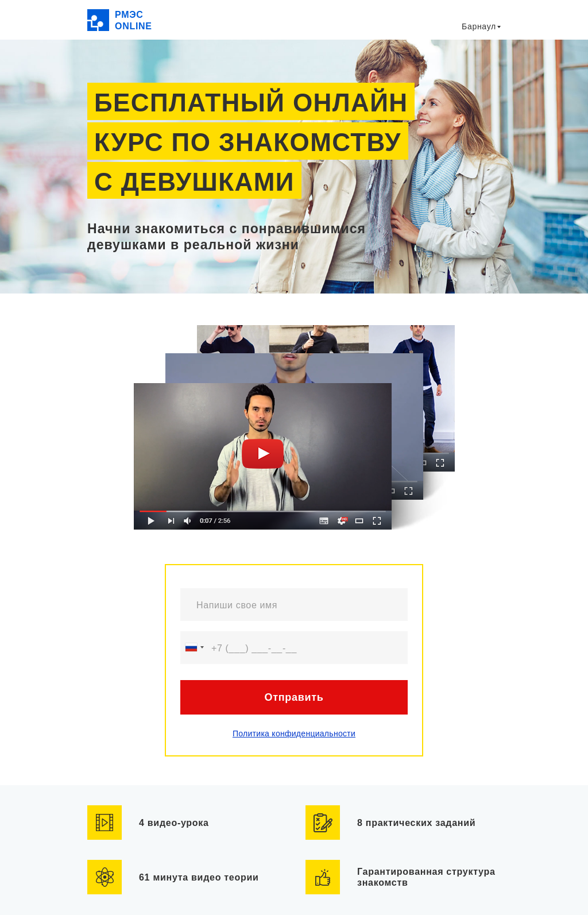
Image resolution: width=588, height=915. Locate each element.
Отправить (294, 697)
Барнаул (479, 26)
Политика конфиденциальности (294, 733)
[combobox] (194, 648)
